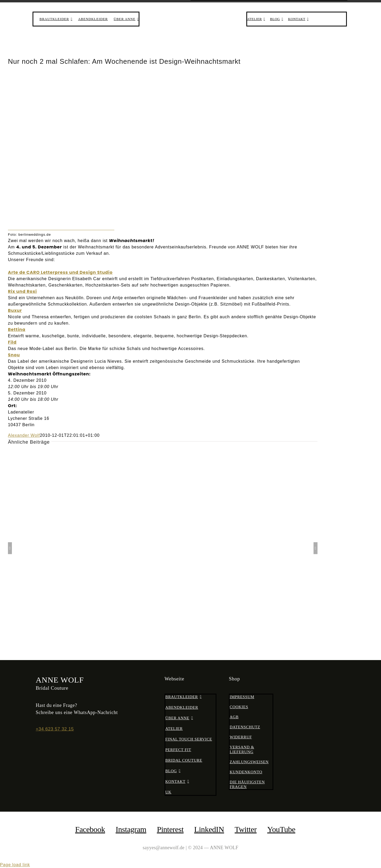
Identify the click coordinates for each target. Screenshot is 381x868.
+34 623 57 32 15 (55, 729)
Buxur (15, 310)
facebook (90, 829)
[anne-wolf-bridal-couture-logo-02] (190, 12)
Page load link (15, 865)
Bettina (17, 330)
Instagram (131, 829)
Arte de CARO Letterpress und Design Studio (60, 272)
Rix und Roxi (22, 291)
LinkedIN (209, 829)
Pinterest (170, 829)
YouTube (281, 829)
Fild (12, 342)
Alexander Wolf (24, 435)
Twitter (246, 829)
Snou (14, 355)
